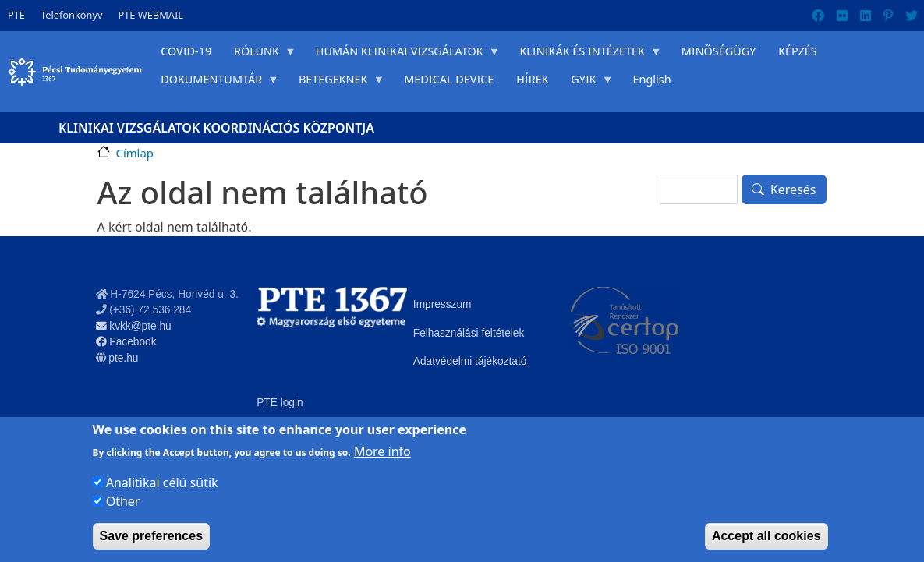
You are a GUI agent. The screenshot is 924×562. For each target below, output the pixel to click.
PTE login (280, 403)
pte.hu (123, 358)
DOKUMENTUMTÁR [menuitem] (214, 83)
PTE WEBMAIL (151, 15)
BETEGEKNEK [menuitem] (336, 83)
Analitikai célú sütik (162, 482)
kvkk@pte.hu (134, 326)
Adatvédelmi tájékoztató (470, 361)
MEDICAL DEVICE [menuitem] (449, 79)
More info (382, 451)
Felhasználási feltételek (469, 333)
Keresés (793, 189)
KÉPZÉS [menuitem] (798, 51)
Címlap (135, 153)
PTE (16, 15)
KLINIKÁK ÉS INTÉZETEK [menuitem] (585, 55)
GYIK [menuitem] (586, 83)
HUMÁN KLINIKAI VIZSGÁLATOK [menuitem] (402, 55)
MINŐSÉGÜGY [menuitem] (719, 51)
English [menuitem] (652, 79)
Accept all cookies (766, 536)
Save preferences (152, 536)
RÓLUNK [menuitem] (260, 55)
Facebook (126, 342)
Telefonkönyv (72, 15)
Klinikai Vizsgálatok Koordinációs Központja (216, 128)
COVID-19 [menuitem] (186, 51)
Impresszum (443, 304)
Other (123, 501)
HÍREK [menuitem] (532, 79)
